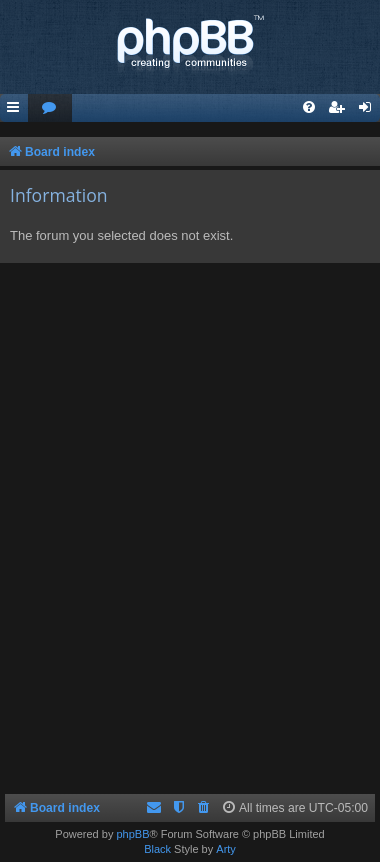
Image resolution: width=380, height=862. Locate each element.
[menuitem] (50, 108)
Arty (226, 849)
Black (157, 849)
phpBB (132, 834)
